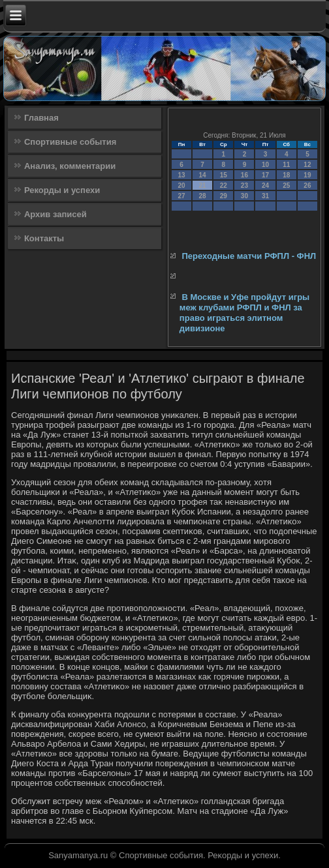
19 (307, 175)
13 (181, 175)
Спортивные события (70, 142)
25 (286, 186)
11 (286, 165)
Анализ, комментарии (70, 166)
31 (265, 196)
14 (203, 175)
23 (244, 186)
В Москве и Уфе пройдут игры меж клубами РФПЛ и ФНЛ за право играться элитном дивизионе (244, 313)
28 (203, 196)
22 (224, 186)
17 (265, 175)
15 (224, 175)
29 (224, 196)
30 (244, 196)
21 (203, 186)
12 (307, 165)
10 (265, 165)
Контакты (44, 238)
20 (181, 186)
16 (244, 175)
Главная (41, 118)
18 (286, 175)
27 (181, 196)
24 (265, 186)
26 (307, 186)
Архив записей (55, 214)
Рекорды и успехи (62, 190)
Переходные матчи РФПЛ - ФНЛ (249, 256)
